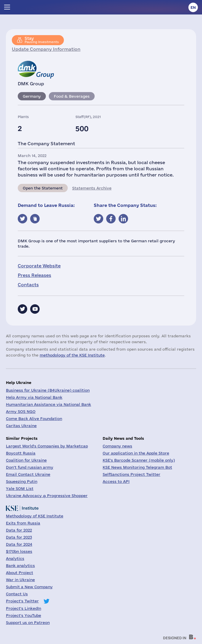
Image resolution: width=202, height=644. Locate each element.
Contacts (28, 285)
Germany (32, 96)
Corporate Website (39, 266)
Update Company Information (46, 49)
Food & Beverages (72, 96)
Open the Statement (43, 188)
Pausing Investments (42, 40)
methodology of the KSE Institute (72, 355)
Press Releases (34, 275)
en (193, 7)
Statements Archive (92, 188)
